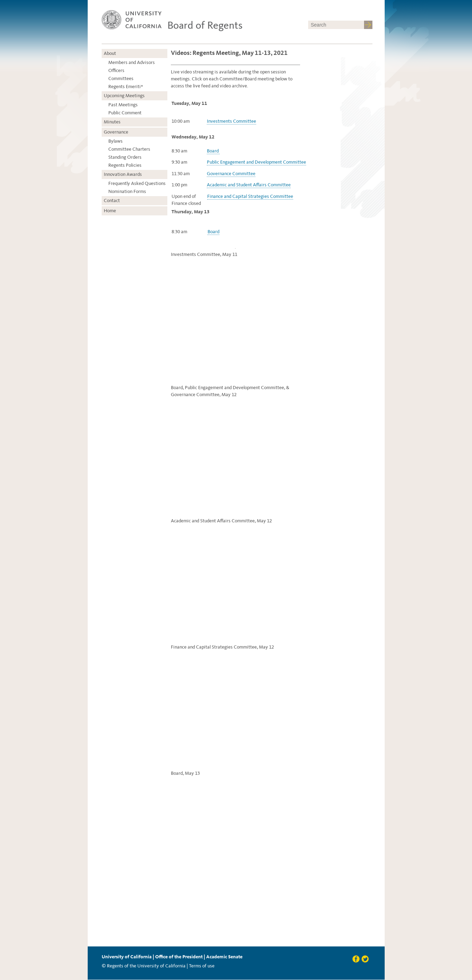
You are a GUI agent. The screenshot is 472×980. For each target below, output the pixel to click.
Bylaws (115, 141)
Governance (116, 132)
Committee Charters (129, 149)
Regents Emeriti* (126, 87)
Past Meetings (123, 105)
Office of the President (179, 957)
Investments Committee (231, 121)
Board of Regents (205, 25)
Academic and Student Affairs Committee (249, 185)
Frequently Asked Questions (137, 183)
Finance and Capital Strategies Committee (250, 196)
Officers (116, 70)
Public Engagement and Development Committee (256, 162)
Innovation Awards (123, 174)
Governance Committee (231, 174)
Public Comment (125, 113)
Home (110, 211)
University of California (127, 957)
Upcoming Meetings (124, 96)
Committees (121, 78)
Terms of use (202, 966)
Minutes (112, 122)
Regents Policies (125, 165)
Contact (112, 201)
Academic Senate (224, 957)
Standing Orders (125, 157)
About (110, 53)
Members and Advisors (132, 62)
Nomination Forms (127, 191)
